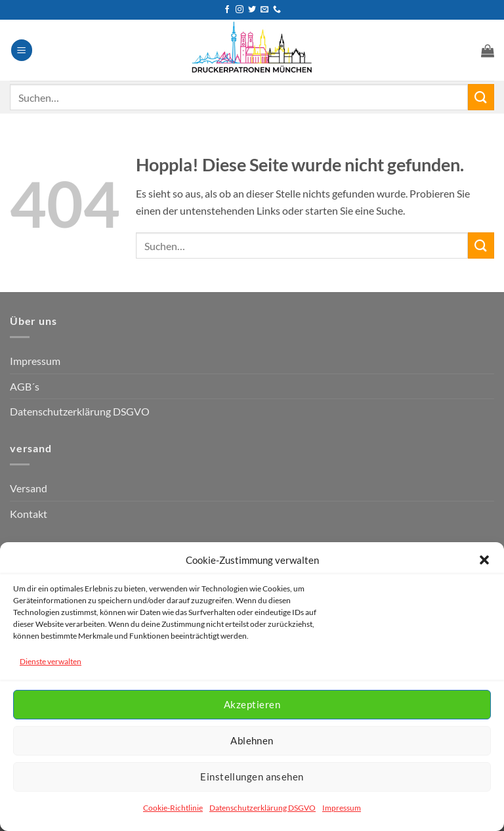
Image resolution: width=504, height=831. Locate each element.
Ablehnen (252, 740)
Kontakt (29, 514)
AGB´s (25, 386)
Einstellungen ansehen (252, 777)
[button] (484, 560)
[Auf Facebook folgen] (227, 10)
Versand (29, 488)
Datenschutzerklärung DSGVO (262, 808)
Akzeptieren (252, 704)
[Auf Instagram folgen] (240, 10)
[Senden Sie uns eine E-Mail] (264, 10)
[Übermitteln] (481, 97)
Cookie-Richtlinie (173, 808)
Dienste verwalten (51, 661)
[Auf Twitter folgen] (252, 10)
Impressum (342, 808)
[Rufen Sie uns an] (277, 10)
